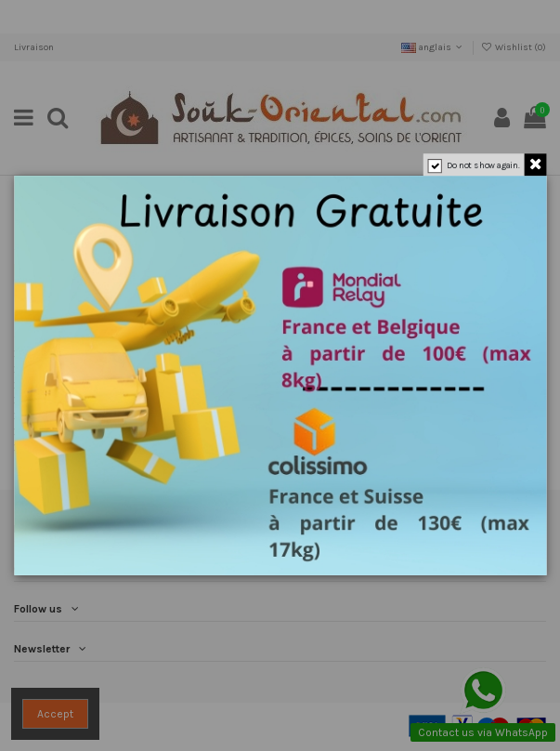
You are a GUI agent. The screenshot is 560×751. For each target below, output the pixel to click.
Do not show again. (482, 165)
